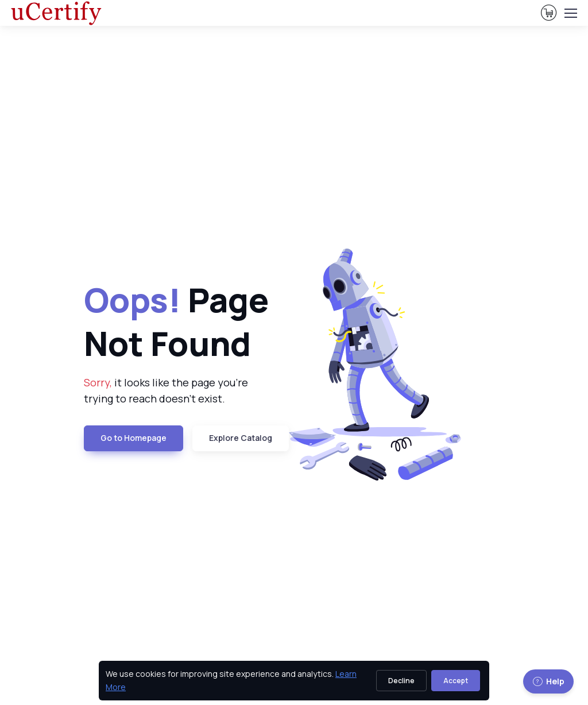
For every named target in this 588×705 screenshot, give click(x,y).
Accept (456, 681)
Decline (401, 681)
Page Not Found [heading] (176, 321)
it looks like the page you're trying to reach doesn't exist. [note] (166, 391)
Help (548, 681)
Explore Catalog (241, 438)
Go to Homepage (134, 438)
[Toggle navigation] (570, 13)
